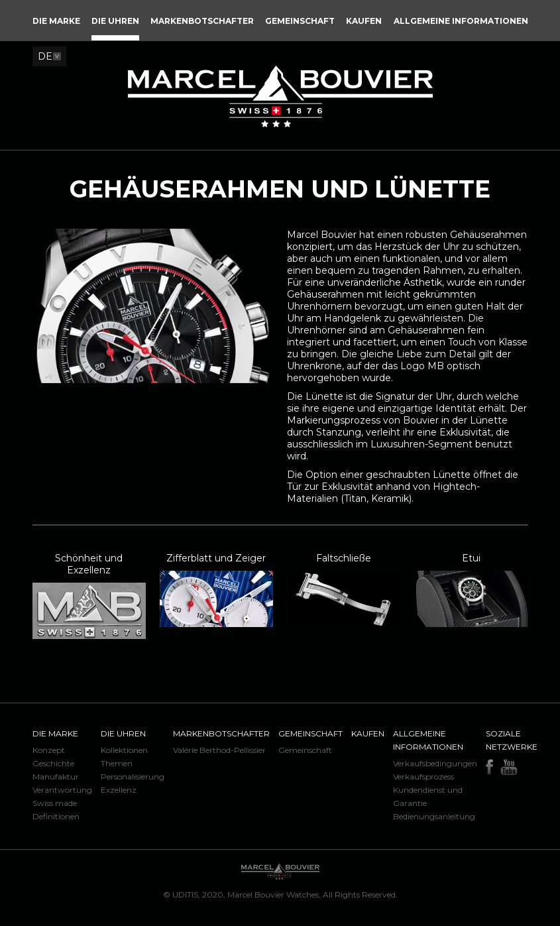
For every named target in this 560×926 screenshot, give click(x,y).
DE (45, 56)
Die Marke (55, 733)
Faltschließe (344, 558)
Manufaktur (56, 777)
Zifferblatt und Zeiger (216, 558)
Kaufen (368, 733)
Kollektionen (124, 750)
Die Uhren (123, 733)
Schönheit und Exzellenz (89, 564)
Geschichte (53, 763)
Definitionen (56, 816)
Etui (471, 558)
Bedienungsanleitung (434, 816)
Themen (117, 763)
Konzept (49, 750)
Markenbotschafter (221, 733)
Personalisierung (133, 777)
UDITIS (185, 895)
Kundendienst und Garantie (428, 796)
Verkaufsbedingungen (435, 763)
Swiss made (55, 803)
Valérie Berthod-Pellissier (219, 750)
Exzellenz (119, 790)
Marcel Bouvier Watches (273, 895)
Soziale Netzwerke (512, 740)
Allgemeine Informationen (428, 740)
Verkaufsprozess (423, 777)
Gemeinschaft (310, 733)
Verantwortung (62, 790)
